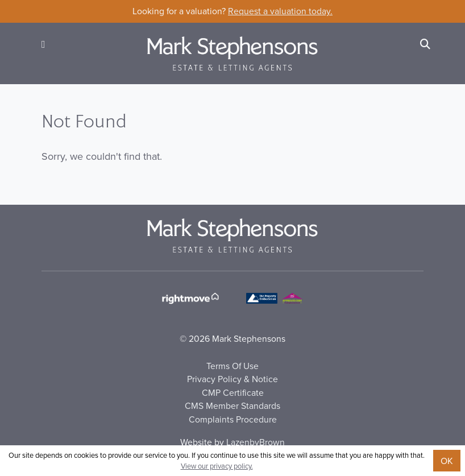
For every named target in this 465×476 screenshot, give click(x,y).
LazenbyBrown (256, 442)
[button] (43, 44)
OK (447, 461)
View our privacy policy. (217, 466)
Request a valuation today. (280, 11)
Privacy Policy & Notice (232, 379)
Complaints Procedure (233, 419)
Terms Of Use (232, 366)
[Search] (425, 44)
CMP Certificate (233, 392)
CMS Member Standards (232, 405)
